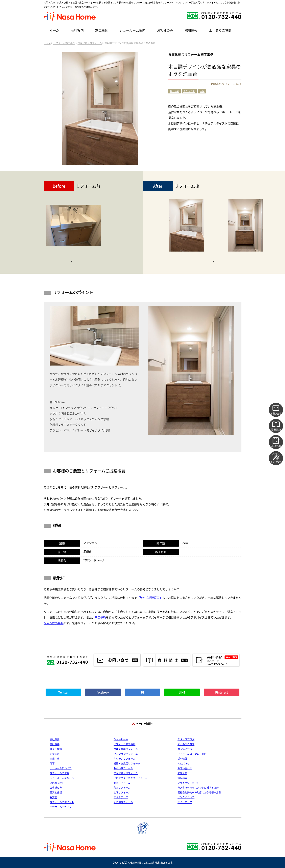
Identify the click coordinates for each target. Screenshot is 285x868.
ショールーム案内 (133, 30)
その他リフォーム (123, 802)
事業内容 (55, 759)
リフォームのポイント (62, 802)
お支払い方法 (185, 749)
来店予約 (100, 617)
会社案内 (77, 30)
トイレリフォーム (123, 768)
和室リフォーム (122, 788)
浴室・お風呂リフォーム (127, 763)
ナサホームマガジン (61, 807)
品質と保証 (56, 792)
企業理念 (55, 754)
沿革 (52, 763)
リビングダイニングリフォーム (130, 778)
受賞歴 (53, 797)
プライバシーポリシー (190, 783)
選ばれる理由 (57, 783)
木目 (202, 91)
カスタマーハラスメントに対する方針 (198, 788)
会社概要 (55, 744)
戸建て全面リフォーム (126, 749)
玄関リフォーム (122, 792)
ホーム (54, 30)
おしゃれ (174, 91)
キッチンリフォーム (124, 759)
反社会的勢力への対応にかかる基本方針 (199, 792)
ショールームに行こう (62, 778)
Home (47, 43)
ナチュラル (189, 91)
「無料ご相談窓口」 (150, 598)
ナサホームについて (61, 768)
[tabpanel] (73, 227)
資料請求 (182, 778)
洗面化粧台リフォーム (90, 43)
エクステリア (121, 797)
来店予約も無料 (54, 623)
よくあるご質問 (220, 30)
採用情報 (191, 30)
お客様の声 (165, 30)
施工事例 (102, 30)
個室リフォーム (122, 783)
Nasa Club (183, 763)
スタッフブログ (186, 739)
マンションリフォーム (126, 754)
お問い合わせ (185, 768)
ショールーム (121, 739)
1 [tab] (71, 261)
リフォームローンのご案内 (192, 754)
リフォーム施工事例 (64, 43)
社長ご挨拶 (56, 749)
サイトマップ (185, 802)
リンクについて (186, 797)
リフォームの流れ (60, 773)
